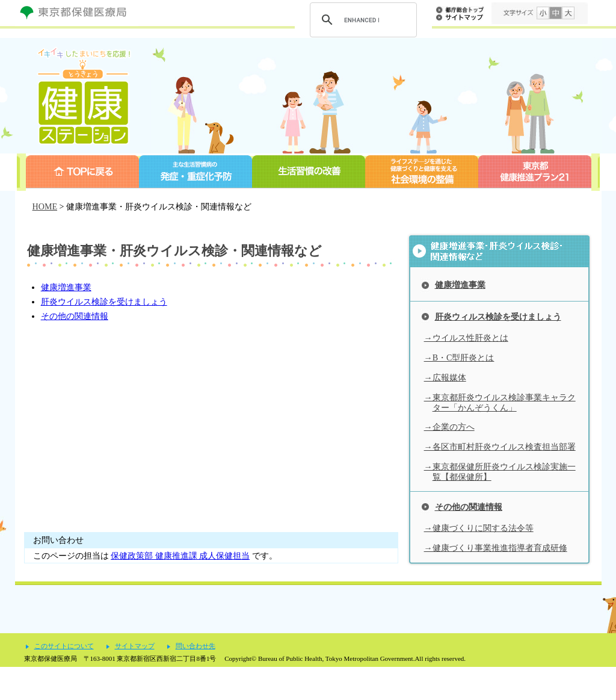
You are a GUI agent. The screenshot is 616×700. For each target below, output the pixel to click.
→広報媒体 (445, 377)
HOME (45, 206)
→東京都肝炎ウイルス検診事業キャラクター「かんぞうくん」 (500, 402)
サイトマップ (135, 679)
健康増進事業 (66, 287)
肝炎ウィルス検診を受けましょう (498, 317)
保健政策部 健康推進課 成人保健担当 (180, 556)
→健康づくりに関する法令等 (479, 528)
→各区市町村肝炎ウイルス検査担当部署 (500, 447)
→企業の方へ (449, 427)
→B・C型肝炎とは (459, 358)
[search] (362, 20)
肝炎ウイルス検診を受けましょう (104, 302)
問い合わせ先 (196, 679)
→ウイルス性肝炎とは (466, 338)
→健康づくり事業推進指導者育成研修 (496, 548)
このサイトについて (64, 679)
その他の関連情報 (75, 316)
